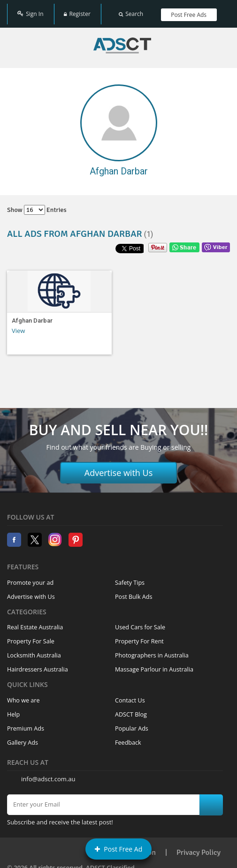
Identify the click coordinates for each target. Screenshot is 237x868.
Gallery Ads (23, 737)
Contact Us (130, 695)
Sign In (30, 11)
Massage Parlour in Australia (154, 664)
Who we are (23, 695)
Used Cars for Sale (140, 622)
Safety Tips (130, 577)
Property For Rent (139, 636)
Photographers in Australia (152, 650)
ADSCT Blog (131, 709)
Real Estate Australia (35, 622)
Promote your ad (30, 577)
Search (131, 11)
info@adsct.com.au (48, 774)
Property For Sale (31, 636)
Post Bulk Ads (134, 592)
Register (77, 11)
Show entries (37, 205)
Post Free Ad (119, 849)
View (18, 325)
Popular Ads (132, 723)
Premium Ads (26, 723)
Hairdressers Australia (38, 664)
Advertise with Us (119, 468)
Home (122, 40)
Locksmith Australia (34, 650)
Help (13, 709)
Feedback (128, 737)
